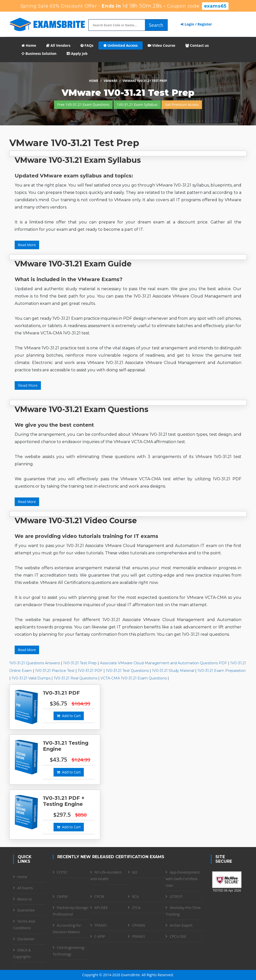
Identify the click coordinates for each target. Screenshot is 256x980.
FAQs (87, 45)
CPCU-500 (178, 936)
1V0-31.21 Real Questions (75, 678)
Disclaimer (26, 939)
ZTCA (136, 908)
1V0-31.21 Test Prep (80, 663)
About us (24, 899)
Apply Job (77, 53)
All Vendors (58, 45)
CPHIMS (139, 925)
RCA (135, 896)
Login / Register (196, 24)
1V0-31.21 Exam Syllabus (137, 105)
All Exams (25, 888)
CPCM (99, 896)
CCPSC (62, 872)
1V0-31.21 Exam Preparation (222, 671)
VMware (110, 81)
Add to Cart (69, 716)
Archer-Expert (181, 925)
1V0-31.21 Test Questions (127, 671)
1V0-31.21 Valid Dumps (31, 678)
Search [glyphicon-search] (156, 25)
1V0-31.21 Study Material (173, 671)
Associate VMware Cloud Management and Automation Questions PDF (163, 663)
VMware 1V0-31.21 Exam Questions (82, 409)
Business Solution (39, 53)
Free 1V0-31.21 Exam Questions (83, 105)
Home (29, 45)
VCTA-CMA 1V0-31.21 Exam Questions (134, 678)
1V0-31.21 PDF (90, 671)
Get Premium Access (182, 105)
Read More (27, 245)
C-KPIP (100, 936)
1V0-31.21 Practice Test (55, 671)
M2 (135, 872)
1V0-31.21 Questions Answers (35, 663)
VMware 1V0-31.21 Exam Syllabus (78, 160)
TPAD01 (101, 925)
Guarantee (26, 910)
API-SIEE (101, 908)
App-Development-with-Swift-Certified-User (183, 879)
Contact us (197, 45)
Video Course (161, 45)
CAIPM (62, 896)
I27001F (176, 896)
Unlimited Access (121, 45)
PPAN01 (139, 936)
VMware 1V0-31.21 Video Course (76, 521)
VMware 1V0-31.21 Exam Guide (73, 264)
